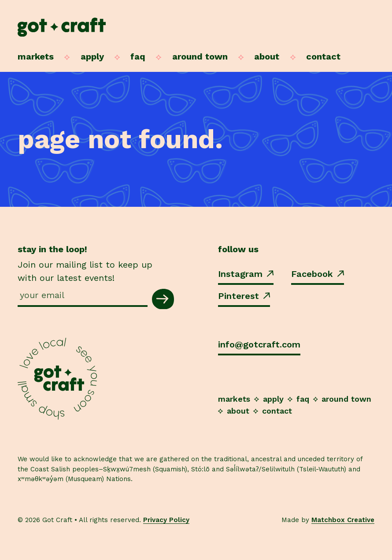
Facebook (318, 274)
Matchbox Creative (343, 520)
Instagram (246, 274)
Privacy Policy (166, 520)
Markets (36, 56)
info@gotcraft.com (259, 344)
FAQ (138, 56)
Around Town (200, 56)
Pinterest (244, 296)
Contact (323, 56)
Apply (92, 56)
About (267, 56)
